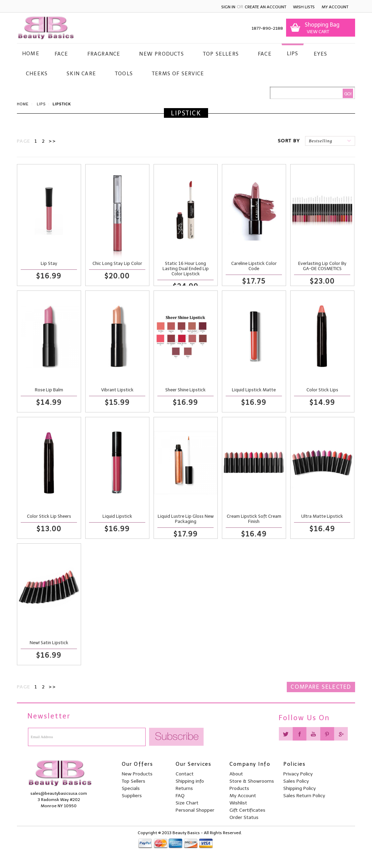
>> (52, 141)
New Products (161, 54)
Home (23, 104)
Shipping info (190, 781)
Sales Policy (296, 781)
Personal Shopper (195, 810)
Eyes (321, 54)
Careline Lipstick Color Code (254, 266)
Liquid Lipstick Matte (254, 390)
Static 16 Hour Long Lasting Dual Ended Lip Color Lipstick (186, 269)
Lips (293, 54)
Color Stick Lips (322, 390)
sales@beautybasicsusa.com (59, 793)
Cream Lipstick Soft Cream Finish (254, 519)
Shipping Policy (300, 788)
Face (61, 54)
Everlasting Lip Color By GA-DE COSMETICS (322, 266)
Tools (124, 74)
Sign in (228, 7)
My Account (335, 7)
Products (239, 788)
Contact (185, 774)
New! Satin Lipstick (49, 643)
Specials (131, 788)
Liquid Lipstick (117, 516)
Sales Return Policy (304, 796)
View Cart (317, 32)
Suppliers (132, 796)
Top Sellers (221, 54)
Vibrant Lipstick (117, 390)
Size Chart (187, 803)
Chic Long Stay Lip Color (117, 263)
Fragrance (104, 54)
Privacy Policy (298, 774)
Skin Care (81, 74)
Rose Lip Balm (49, 390)
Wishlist (238, 803)
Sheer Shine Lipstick (185, 390)
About (236, 774)
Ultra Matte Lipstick (322, 516)
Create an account (265, 7)
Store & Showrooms (252, 781)
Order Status (244, 817)
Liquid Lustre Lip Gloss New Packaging (186, 519)
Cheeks (37, 74)
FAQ (180, 796)
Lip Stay (49, 263)
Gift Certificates (247, 810)
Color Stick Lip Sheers (49, 516)
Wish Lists (304, 7)
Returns (184, 788)
